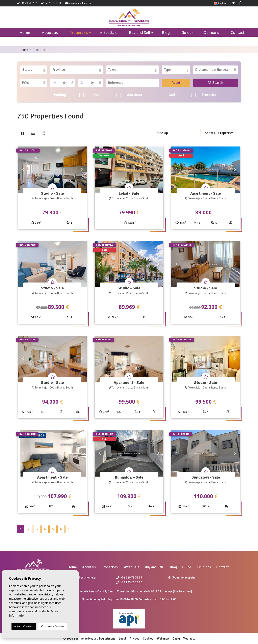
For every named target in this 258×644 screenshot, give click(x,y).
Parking (54, 95)
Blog (166, 32)
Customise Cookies (53, 626)
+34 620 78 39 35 (27, 3)
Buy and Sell (139, 32)
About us (50, 32)
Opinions (211, 32)
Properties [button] (79, 32)
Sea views (129, 95)
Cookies (148, 639)
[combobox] (33, 70)
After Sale (109, 32)
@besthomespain (182, 578)
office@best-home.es (80, 3)
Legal (122, 639)
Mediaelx (189, 639)
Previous (23, 170)
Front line (204, 95)
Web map (163, 639)
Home (24, 50)
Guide (186, 32)
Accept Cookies (24, 626)
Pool (90, 95)
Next (82, 170)
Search (216, 83)
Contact (238, 32)
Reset (176, 83)
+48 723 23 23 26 (51, 3)
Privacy (135, 639)
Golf (164, 95)
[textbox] (35, 70)
